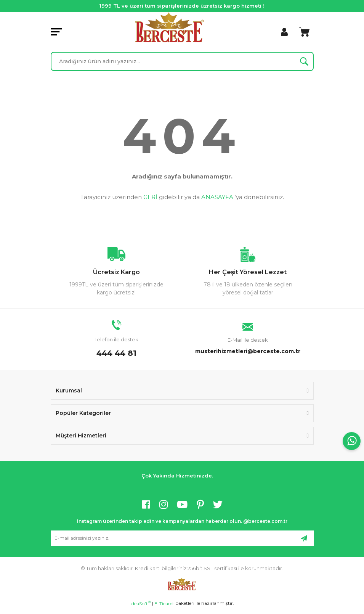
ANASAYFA (217, 197)
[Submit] (304, 538)
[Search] (182, 61)
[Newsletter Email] (182, 538)
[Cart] (304, 32)
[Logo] (170, 27)
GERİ (150, 197)
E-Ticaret (164, 604)
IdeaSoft (140, 603)
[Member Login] (284, 32)
